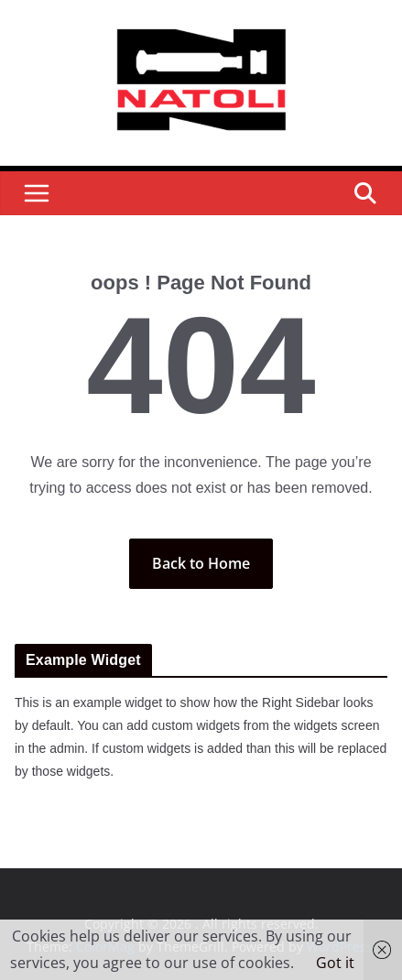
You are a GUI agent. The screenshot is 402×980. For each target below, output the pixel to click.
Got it (335, 963)
